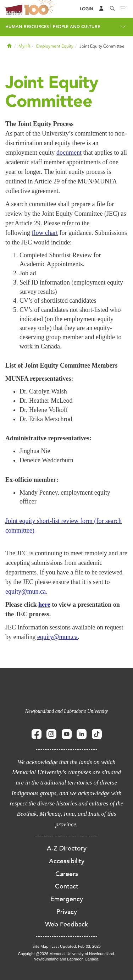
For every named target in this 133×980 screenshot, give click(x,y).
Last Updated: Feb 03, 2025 (76, 946)
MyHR (24, 46)
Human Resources (27, 27)
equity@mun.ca (26, 591)
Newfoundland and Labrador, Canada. (67, 959)
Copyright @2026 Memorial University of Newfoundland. (66, 954)
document (69, 153)
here (44, 605)
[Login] (87, 9)
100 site (41, 9)
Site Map (41, 946)
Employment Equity (55, 46)
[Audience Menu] (101, 9)
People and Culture (76, 27)
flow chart (45, 233)
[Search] (112, 9)
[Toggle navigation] (123, 9)
